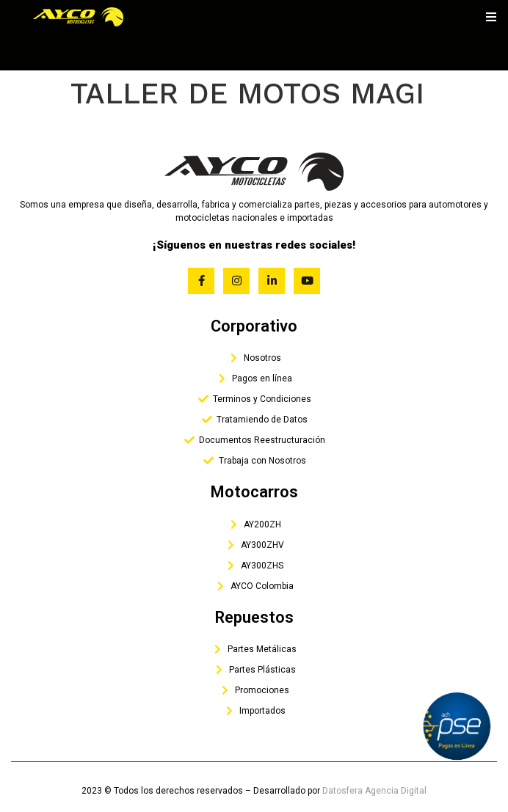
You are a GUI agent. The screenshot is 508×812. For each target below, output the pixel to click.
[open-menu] (491, 17)
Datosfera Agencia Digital (374, 791)
